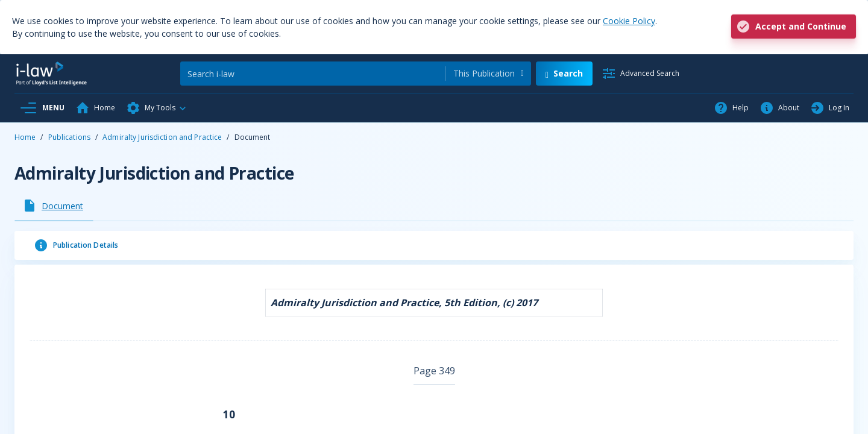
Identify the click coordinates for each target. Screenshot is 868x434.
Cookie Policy (629, 21)
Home (25, 137)
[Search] (313, 74)
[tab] (54, 206)
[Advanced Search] (640, 74)
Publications (69, 137)
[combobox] (489, 74)
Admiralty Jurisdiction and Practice (162, 137)
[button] (157, 108)
